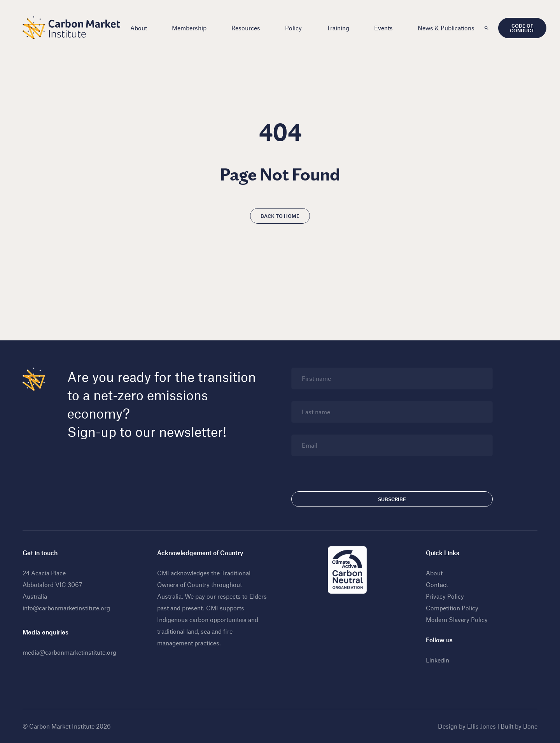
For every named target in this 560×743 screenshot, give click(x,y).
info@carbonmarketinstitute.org (66, 608)
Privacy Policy (445, 596)
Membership (189, 28)
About (139, 28)
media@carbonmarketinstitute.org (69, 652)
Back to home (280, 216)
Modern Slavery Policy (457, 619)
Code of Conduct (522, 28)
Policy (293, 28)
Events (383, 28)
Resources (246, 28)
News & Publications (446, 28)
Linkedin (437, 660)
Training (338, 28)
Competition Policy (452, 608)
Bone (530, 726)
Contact (437, 584)
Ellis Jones (481, 726)
